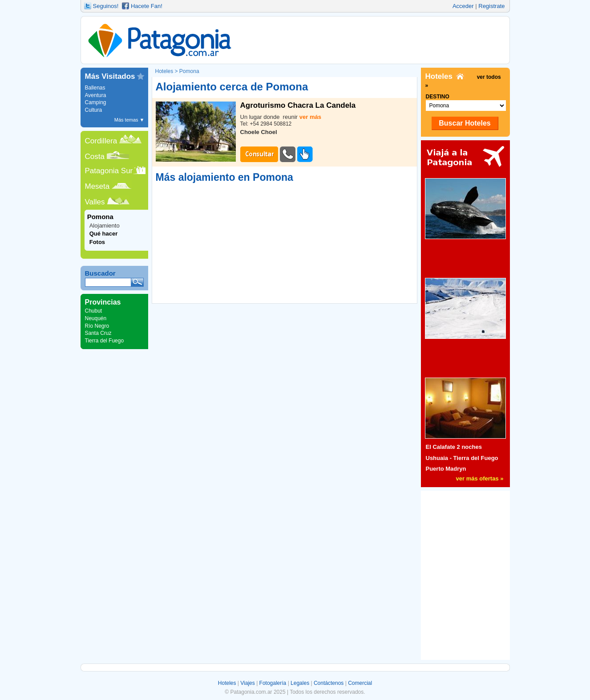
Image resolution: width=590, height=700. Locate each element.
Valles (95, 202)
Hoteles (227, 683)
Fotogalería (273, 683)
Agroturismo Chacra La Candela (298, 106)
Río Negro (97, 326)
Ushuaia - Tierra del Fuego (462, 458)
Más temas (129, 120)
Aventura (96, 95)
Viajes (247, 683)
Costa (95, 157)
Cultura (94, 110)
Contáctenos (329, 683)
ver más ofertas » (480, 478)
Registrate (491, 6)
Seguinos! (106, 6)
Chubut (94, 311)
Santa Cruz (98, 333)
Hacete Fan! (147, 6)
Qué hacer (104, 234)
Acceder (463, 6)
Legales (300, 683)
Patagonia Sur (109, 171)
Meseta (97, 186)
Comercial (360, 683)
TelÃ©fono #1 (288, 154)
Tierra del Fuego (105, 341)
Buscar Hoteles (465, 123)
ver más (310, 117)
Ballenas (95, 88)
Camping (96, 102)
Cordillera (101, 141)
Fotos (97, 242)
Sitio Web (305, 154)
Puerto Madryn (446, 469)
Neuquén (96, 318)
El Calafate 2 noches (454, 447)
